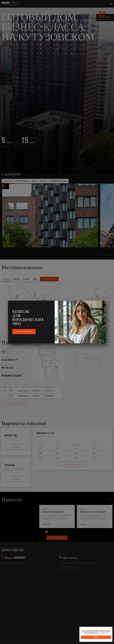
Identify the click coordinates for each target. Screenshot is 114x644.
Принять (96, 637)
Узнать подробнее (24, 332)
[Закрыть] (110, 629)
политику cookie (103, 633)
